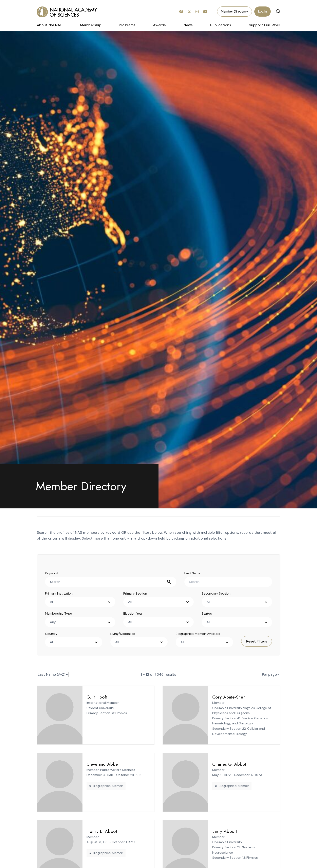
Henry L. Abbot (92, 831)
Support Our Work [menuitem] (265, 25)
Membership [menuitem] (91, 25)
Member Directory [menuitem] (235, 11)
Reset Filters (257, 641)
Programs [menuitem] (127, 25)
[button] (278, 11)
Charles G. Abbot (219, 764)
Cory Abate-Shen (219, 697)
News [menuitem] (188, 25)
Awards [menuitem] (159, 25)
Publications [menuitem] (221, 25)
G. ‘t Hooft (87, 697)
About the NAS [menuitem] (50, 25)
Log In (263, 11)
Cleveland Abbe (92, 764)
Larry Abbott (215, 831)
